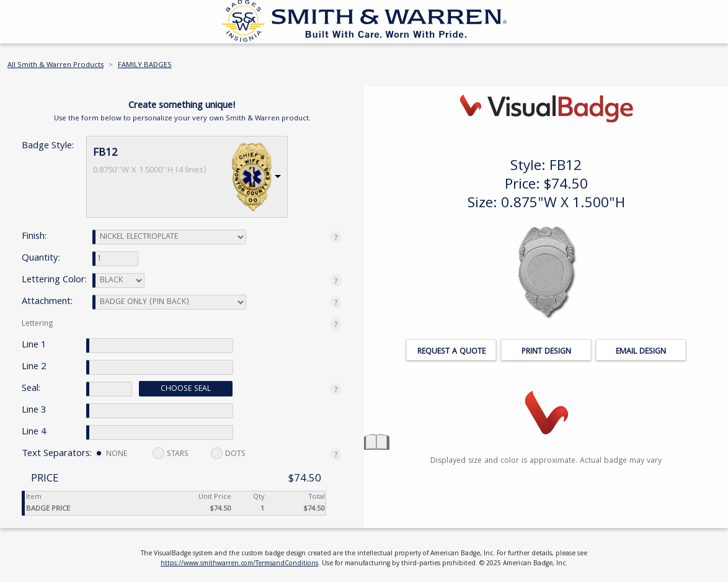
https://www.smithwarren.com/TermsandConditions (239, 564)
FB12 (105, 154)
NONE (111, 454)
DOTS (228, 454)
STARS (171, 454)
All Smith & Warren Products (55, 65)
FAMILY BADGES (145, 65)
